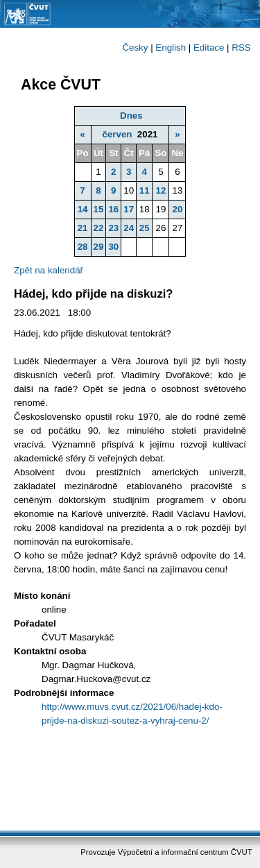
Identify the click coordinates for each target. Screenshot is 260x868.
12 (161, 190)
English (171, 48)
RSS (241, 48)
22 (99, 228)
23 (113, 228)
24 (129, 228)
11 (145, 190)
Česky (135, 48)
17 (129, 209)
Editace (209, 48)
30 (113, 247)
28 (83, 247)
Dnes (131, 116)
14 (83, 209)
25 (145, 228)
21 (83, 228)
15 (99, 209)
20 (178, 209)
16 (113, 209)
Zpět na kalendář (49, 270)
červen (117, 134)
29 (99, 247)
